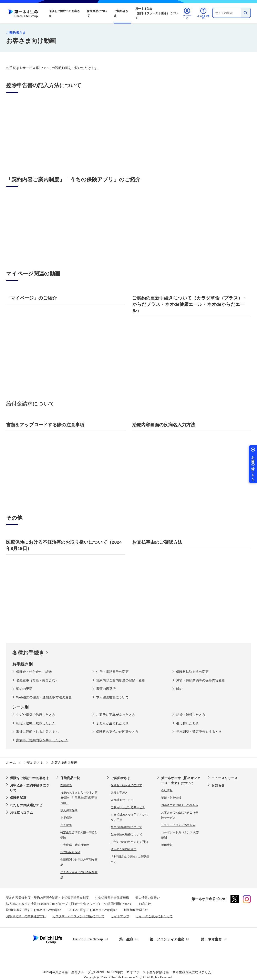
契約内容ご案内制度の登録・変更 (121, 680)
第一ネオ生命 (211, 939)
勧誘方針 (145, 904)
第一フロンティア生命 (167, 939)
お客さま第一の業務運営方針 (26, 916)
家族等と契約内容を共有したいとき (42, 740)
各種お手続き (28, 653)
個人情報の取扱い (148, 898)
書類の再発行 (106, 689)
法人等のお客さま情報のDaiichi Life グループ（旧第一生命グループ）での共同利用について (69, 904)
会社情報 (167, 790)
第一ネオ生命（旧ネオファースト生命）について (157, 13)
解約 (179, 689)
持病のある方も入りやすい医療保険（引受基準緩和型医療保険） (79, 798)
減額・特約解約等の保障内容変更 (201, 680)
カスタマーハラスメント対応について (78, 916)
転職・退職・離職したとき (36, 723)
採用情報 (167, 845)
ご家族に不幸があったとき (116, 715)
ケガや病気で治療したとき (36, 715)
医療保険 (66, 785)
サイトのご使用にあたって (154, 916)
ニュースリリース (225, 778)
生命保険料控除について (126, 827)
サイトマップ (120, 916)
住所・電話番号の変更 (112, 672)
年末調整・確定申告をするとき (199, 732)
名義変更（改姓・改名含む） (37, 680)
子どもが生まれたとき (112, 723)
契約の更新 (24, 689)
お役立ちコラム (21, 812)
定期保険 (66, 818)
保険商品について (97, 13)
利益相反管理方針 (136, 910)
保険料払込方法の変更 (192, 672)
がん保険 (66, 825)
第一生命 (126, 939)
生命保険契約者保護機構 (112, 898)
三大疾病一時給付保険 (75, 845)
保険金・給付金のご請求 (34, 672)
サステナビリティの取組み (178, 825)
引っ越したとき (187, 723)
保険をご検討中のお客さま (64, 13)
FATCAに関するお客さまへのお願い (92, 910)
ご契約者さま (121, 13)
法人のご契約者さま (124, 849)
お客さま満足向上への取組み (180, 805)
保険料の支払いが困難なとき (117, 732)
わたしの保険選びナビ (26, 805)
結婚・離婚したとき (191, 715)
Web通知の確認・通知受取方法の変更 (44, 697)
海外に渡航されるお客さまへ (37, 732)
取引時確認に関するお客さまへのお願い (34, 910)
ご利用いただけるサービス (128, 807)
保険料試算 (18, 798)
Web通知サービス (122, 800)
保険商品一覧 (70, 778)
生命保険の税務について (126, 834)
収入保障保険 (69, 810)
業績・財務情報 (171, 798)
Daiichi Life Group (88, 939)
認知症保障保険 (70, 852)
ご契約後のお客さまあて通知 (129, 842)
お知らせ (218, 785)
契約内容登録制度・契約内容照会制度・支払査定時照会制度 (47, 898)
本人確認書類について (112, 697)
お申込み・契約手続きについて (30, 788)
